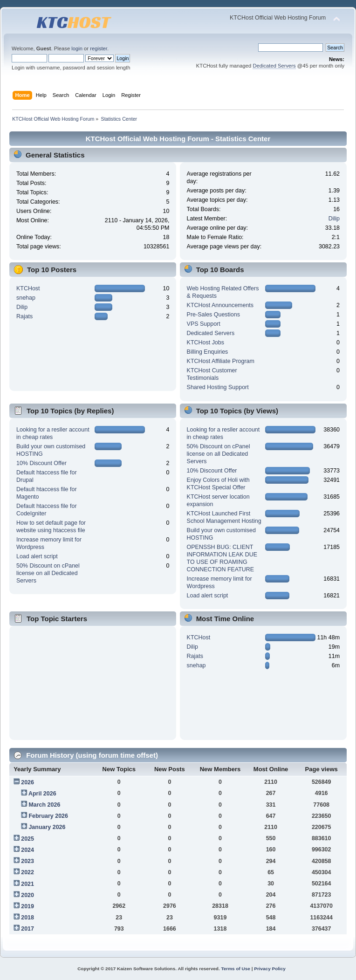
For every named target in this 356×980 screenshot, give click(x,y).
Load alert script (37, 556)
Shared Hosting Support (218, 387)
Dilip (334, 219)
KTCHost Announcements (220, 305)
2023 (27, 861)
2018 (27, 918)
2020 (27, 895)
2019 (27, 906)
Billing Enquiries (208, 352)
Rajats (24, 316)
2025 (27, 839)
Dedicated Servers (274, 66)
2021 (27, 884)
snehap (26, 298)
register (99, 48)
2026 (27, 782)
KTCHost (28, 288)
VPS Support (204, 324)
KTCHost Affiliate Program (221, 361)
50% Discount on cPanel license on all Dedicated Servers (48, 573)
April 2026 (42, 794)
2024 (27, 850)
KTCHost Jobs (205, 343)
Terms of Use (235, 969)
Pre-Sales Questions (213, 315)
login (77, 48)
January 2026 (47, 827)
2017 (27, 929)
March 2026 (44, 805)
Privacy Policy (270, 969)
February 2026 (48, 816)
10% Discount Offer (41, 463)
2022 (27, 872)
